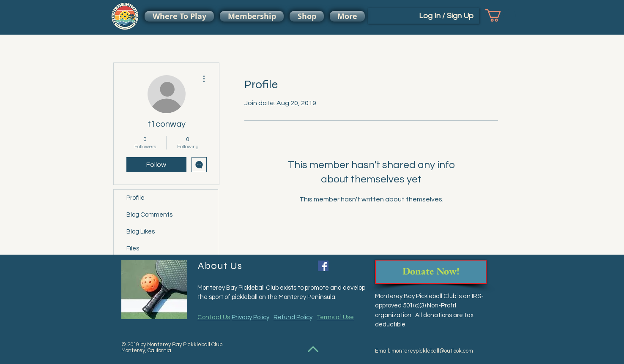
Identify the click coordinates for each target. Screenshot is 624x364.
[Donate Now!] (431, 272)
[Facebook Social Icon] (323, 266)
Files (133, 249)
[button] (501, 15)
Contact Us (214, 317)
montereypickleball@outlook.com (432, 351)
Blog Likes (141, 232)
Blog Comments (149, 215)
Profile (135, 198)
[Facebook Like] (347, 267)
